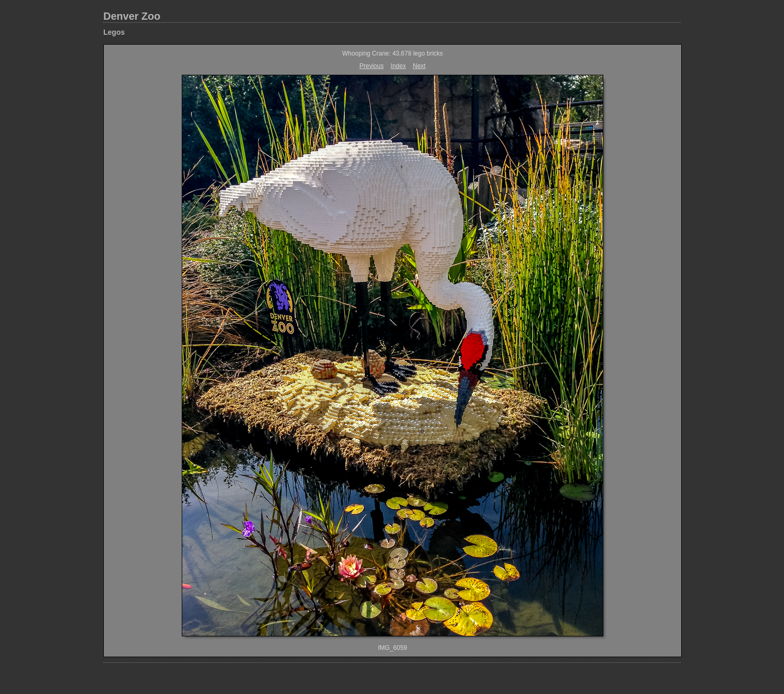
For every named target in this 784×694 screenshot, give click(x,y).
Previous (371, 66)
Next (419, 66)
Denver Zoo (132, 16)
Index (398, 66)
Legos (114, 32)
